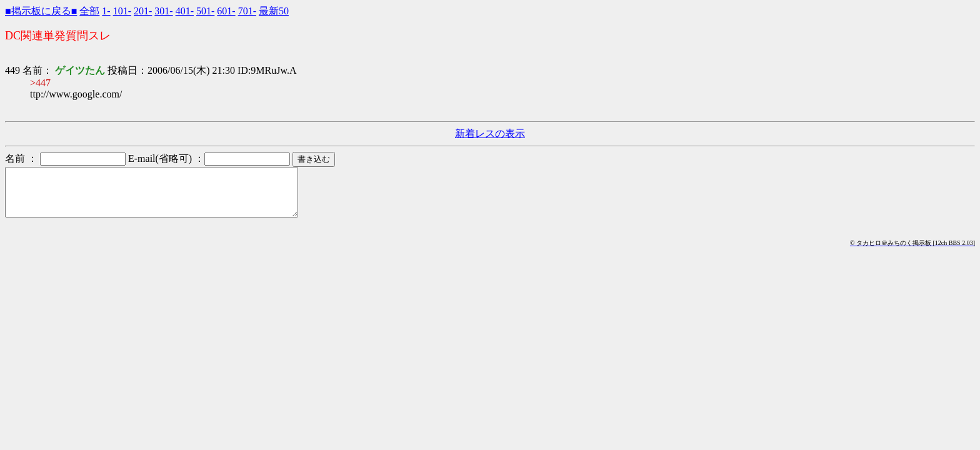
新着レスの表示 (490, 133)
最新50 (274, 11)
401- (185, 11)
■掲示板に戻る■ (41, 11)
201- (143, 11)
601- (226, 11)
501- (205, 11)
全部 (89, 11)
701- (247, 11)
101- (122, 11)
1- (106, 11)
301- (163, 11)
